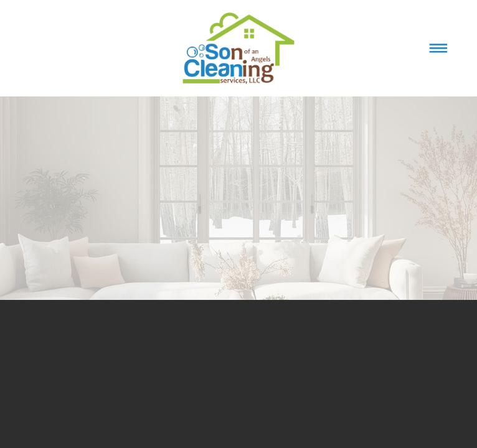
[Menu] (438, 48)
